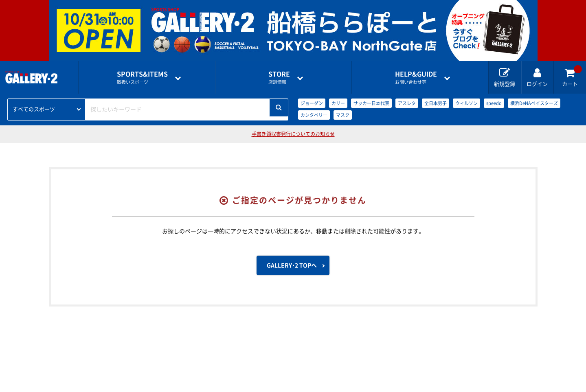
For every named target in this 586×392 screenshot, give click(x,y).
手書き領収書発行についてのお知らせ (293, 134)
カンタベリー (314, 115)
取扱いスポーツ (142, 78)
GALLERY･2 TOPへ (292, 265)
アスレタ (407, 103)
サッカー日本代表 (371, 103)
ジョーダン (312, 103)
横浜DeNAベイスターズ (534, 103)
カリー (338, 103)
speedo (494, 103)
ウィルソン (466, 103)
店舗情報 (279, 78)
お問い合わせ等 (416, 78)
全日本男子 (436, 103)
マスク (343, 115)
